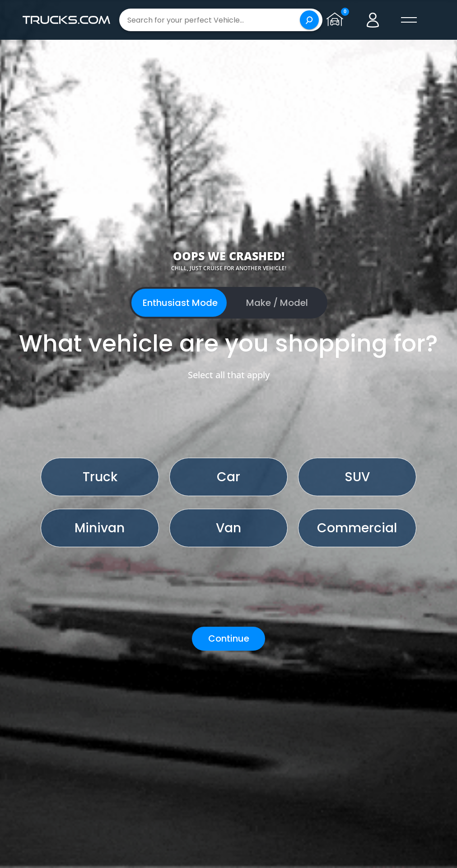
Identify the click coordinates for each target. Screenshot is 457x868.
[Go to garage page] (337, 20)
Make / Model (277, 303)
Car (228, 477)
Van (228, 528)
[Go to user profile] (373, 20)
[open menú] (409, 20)
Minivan (100, 528)
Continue (229, 638)
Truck (100, 477)
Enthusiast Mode (180, 303)
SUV (357, 477)
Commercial (357, 528)
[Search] (309, 20)
